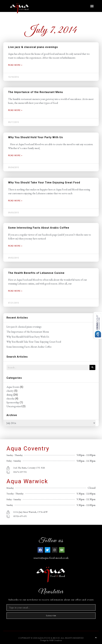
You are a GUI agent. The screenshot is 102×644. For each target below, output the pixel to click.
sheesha (10, 399)
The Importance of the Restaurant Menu (36, 92)
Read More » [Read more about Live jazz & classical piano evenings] (15, 65)
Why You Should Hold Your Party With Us (36, 137)
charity (10, 391)
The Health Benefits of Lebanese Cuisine (36, 273)
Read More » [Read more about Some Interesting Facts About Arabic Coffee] (15, 246)
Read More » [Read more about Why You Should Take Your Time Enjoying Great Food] (15, 201)
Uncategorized (14, 406)
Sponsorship (13, 402)
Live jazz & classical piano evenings (33, 47)
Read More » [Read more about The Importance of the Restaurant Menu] (15, 110)
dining (10, 395)
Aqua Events (13, 387)
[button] (92, 6)
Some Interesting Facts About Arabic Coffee (39, 228)
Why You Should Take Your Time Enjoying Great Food (44, 183)
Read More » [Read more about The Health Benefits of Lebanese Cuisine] (15, 291)
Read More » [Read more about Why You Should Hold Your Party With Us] (15, 155)
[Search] (92, 367)
